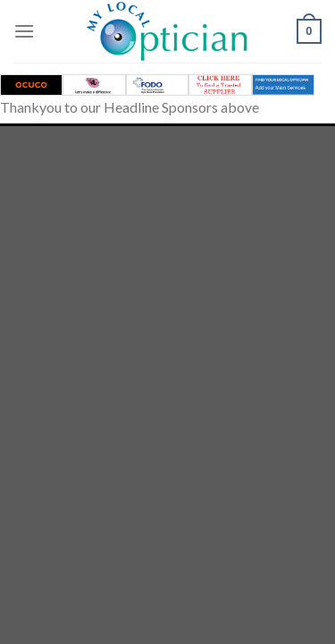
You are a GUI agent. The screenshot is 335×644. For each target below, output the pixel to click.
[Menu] (24, 31)
